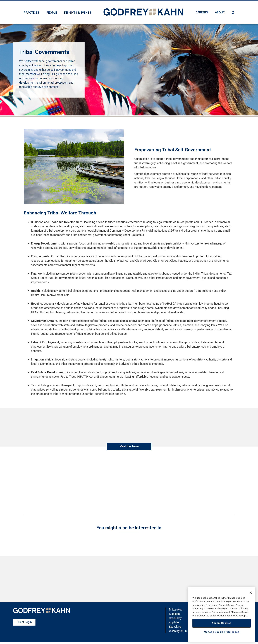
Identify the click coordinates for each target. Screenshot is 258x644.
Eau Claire (175, 627)
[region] (222, 615)
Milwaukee (176, 610)
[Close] (251, 593)
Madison (174, 614)
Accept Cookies (222, 623)
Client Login (24, 622)
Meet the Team (129, 446)
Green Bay (175, 618)
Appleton (175, 622)
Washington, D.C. (180, 631)
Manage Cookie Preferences (222, 632)
